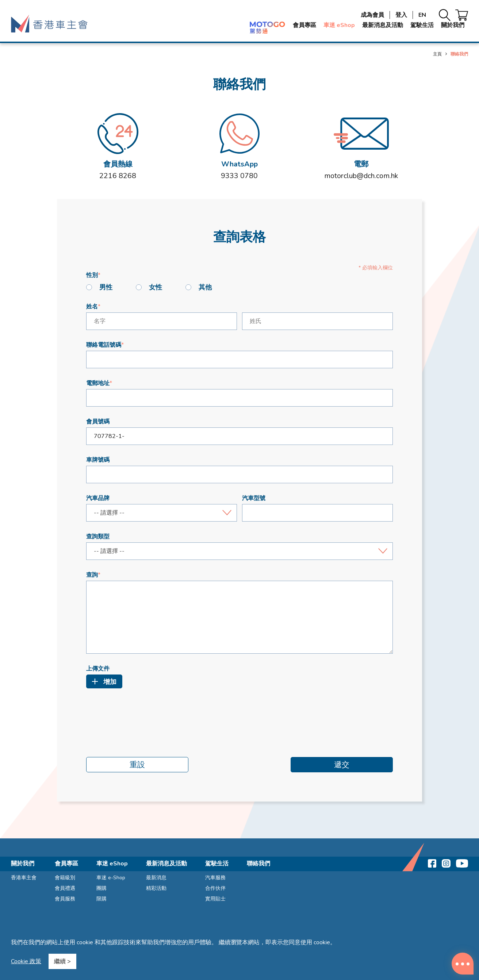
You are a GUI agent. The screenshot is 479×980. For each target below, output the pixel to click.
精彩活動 (156, 888)
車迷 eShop (339, 25)
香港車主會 (24, 878)
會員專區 (304, 25)
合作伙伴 (215, 888)
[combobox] (162, 513)
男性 (99, 287)
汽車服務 (215, 878)
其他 (199, 287)
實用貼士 (215, 899)
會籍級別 (65, 878)
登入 (401, 15)
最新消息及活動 (383, 25)
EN (422, 15)
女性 (149, 287)
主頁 (437, 54)
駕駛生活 (422, 25)
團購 (101, 888)
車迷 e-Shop (111, 878)
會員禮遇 (65, 888)
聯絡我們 (258, 864)
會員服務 (65, 899)
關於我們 (453, 25)
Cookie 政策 (26, 961)
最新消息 (156, 878)
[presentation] (142, 714)
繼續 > (62, 961)
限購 (101, 899)
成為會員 (372, 15)
